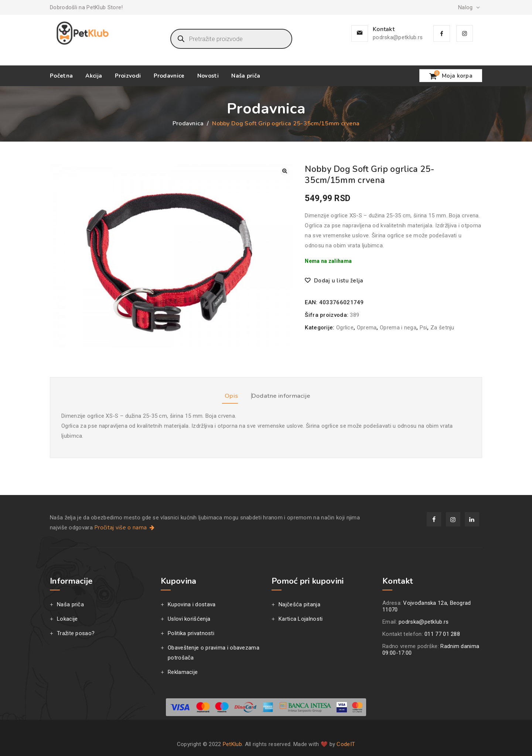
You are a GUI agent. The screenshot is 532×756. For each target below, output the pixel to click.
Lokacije (67, 618)
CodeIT (346, 743)
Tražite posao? (76, 633)
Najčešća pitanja (299, 604)
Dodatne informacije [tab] (287, 393)
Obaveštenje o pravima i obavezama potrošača (214, 652)
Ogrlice (345, 328)
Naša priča (246, 76)
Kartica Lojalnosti (301, 618)
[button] (285, 171)
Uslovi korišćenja (189, 618)
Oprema (367, 328)
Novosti (208, 76)
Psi (424, 328)
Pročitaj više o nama (125, 527)
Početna (61, 76)
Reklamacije (183, 671)
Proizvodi (128, 76)
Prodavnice (169, 76)
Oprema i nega (398, 328)
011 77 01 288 (442, 633)
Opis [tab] (220, 393)
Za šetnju (442, 328)
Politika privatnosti (191, 633)
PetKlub (232, 743)
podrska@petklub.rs (398, 37)
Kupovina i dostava (192, 604)
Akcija (94, 76)
